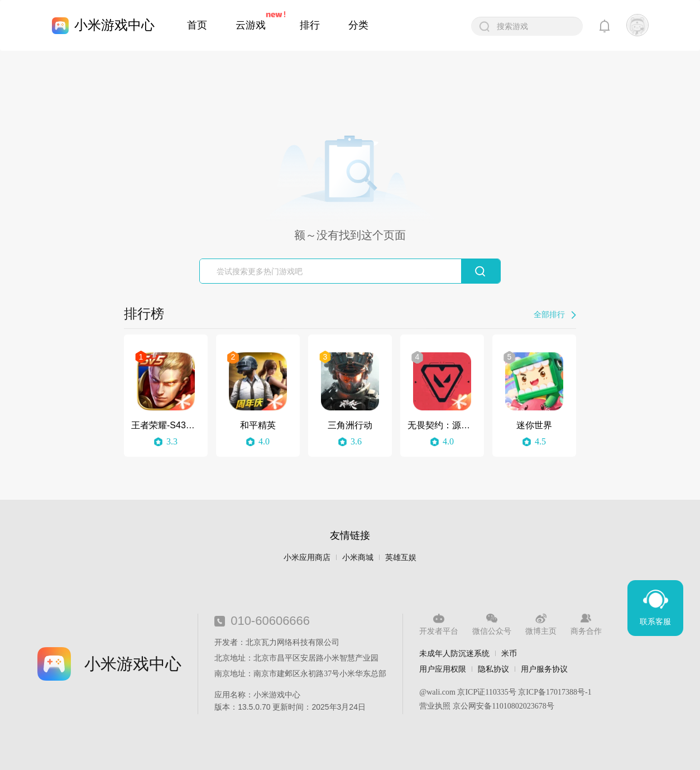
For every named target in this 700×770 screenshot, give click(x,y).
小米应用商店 (307, 558)
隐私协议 (493, 669)
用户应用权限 (443, 669)
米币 (509, 653)
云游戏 (251, 25)
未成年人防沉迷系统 (454, 653)
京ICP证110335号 (486, 692)
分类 (358, 25)
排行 (310, 25)
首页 (197, 25)
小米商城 (358, 558)
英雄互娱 (401, 558)
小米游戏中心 (114, 25)
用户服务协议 (544, 669)
